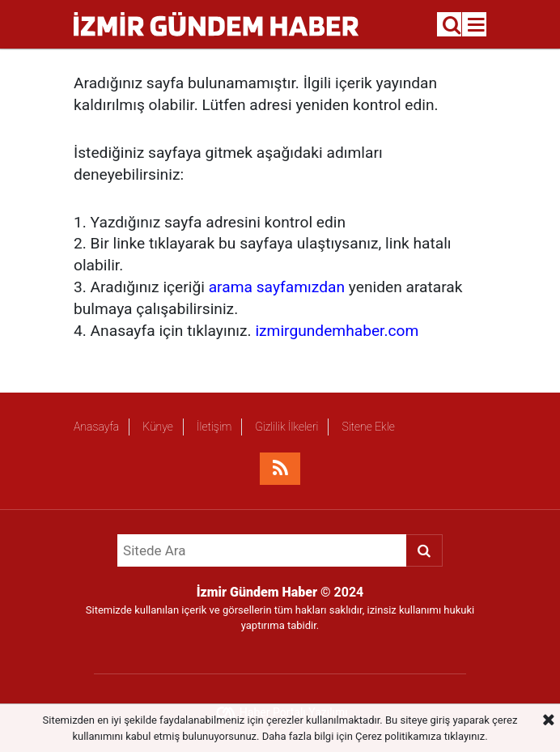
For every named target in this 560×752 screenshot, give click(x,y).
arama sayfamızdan (277, 287)
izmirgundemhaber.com (337, 331)
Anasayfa (96, 427)
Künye (158, 427)
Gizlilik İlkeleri (286, 427)
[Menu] (477, 25)
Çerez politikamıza (398, 736)
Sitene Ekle (368, 427)
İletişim (214, 427)
